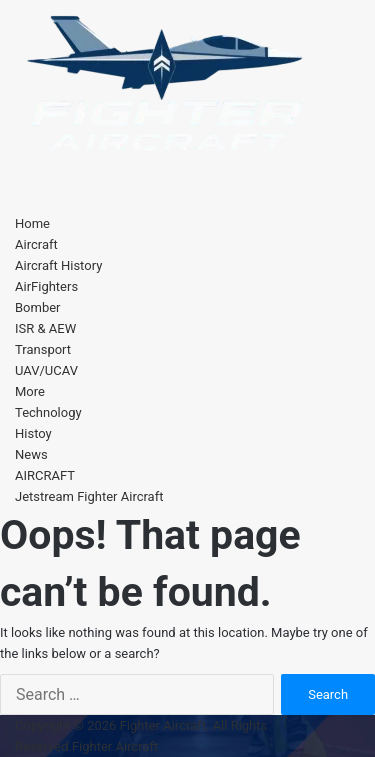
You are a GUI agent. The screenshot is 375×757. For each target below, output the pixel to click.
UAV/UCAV (46, 370)
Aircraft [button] (36, 244)
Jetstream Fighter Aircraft (89, 496)
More (30, 391)
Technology (48, 412)
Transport (43, 349)
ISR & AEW (45, 328)
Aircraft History (58, 265)
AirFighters (46, 286)
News (31, 454)
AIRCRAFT (45, 475)
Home (32, 223)
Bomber (38, 307)
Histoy (33, 433)
